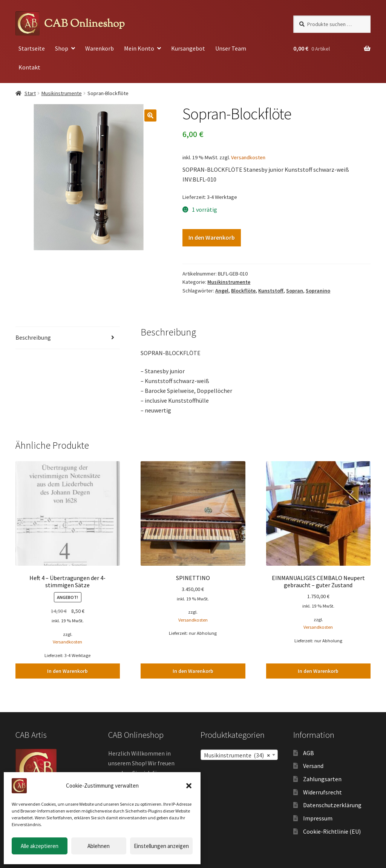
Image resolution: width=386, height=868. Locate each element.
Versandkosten (248, 157)
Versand (313, 766)
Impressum (318, 818)
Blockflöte (243, 291)
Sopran (295, 291)
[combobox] (239, 755)
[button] (189, 786)
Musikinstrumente (62, 93)
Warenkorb (100, 48)
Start (30, 93)
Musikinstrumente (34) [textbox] (237, 755)
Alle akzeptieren (40, 846)
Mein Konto (139, 48)
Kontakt (29, 67)
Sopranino (318, 291)
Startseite (32, 48)
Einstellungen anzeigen (161, 846)
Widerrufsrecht (322, 792)
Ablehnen (99, 846)
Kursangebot (188, 48)
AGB (309, 753)
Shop (62, 48)
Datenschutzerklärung (332, 805)
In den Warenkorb (212, 237)
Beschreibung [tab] (33, 337)
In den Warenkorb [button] (67, 671)
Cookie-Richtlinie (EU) (332, 831)
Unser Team (231, 48)
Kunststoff (271, 291)
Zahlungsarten (322, 779)
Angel (222, 291)
